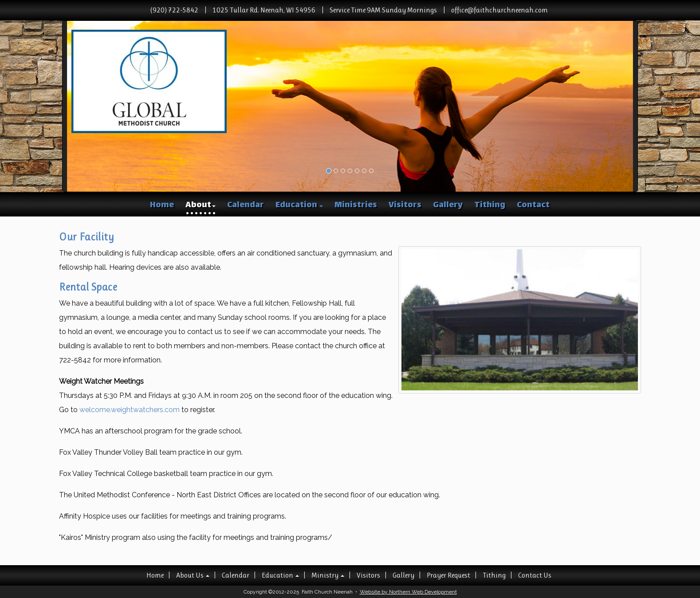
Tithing (490, 205)
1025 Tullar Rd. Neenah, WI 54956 (264, 10)
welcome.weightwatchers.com (130, 410)
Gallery (448, 205)
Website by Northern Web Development (408, 592)
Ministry (328, 575)
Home (162, 205)
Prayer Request (448, 575)
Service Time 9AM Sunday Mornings (383, 10)
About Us (193, 575)
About (201, 205)
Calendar (246, 205)
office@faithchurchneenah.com (499, 10)
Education (299, 205)
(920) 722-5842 (174, 10)
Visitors (405, 205)
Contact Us (535, 575)
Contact (533, 205)
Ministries (356, 205)
